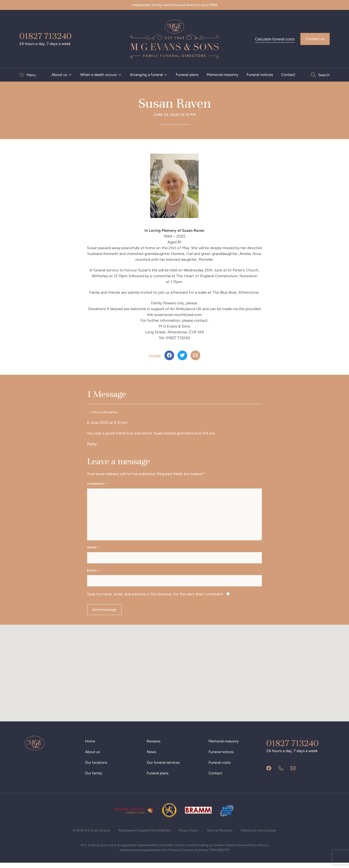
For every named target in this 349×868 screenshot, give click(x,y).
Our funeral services (164, 767)
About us (59, 75)
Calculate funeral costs (275, 39)
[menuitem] (62, 75)
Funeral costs (220, 767)
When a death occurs (98, 75)
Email (94, 573)
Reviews (154, 746)
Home (90, 746)
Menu (31, 75)
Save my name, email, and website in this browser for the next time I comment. (156, 598)
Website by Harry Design (262, 835)
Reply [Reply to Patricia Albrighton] (92, 444)
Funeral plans (187, 75)
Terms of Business (222, 835)
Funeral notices (260, 75)
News (152, 757)
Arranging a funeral (146, 75)
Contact (288, 75)
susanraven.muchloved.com (178, 315)
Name (93, 550)
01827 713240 (45, 36)
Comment (97, 484)
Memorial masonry (222, 75)
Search (324, 75)
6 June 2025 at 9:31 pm (107, 423)
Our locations (97, 767)
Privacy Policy (189, 835)
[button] (175, 673)
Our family (94, 778)
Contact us (315, 39)
